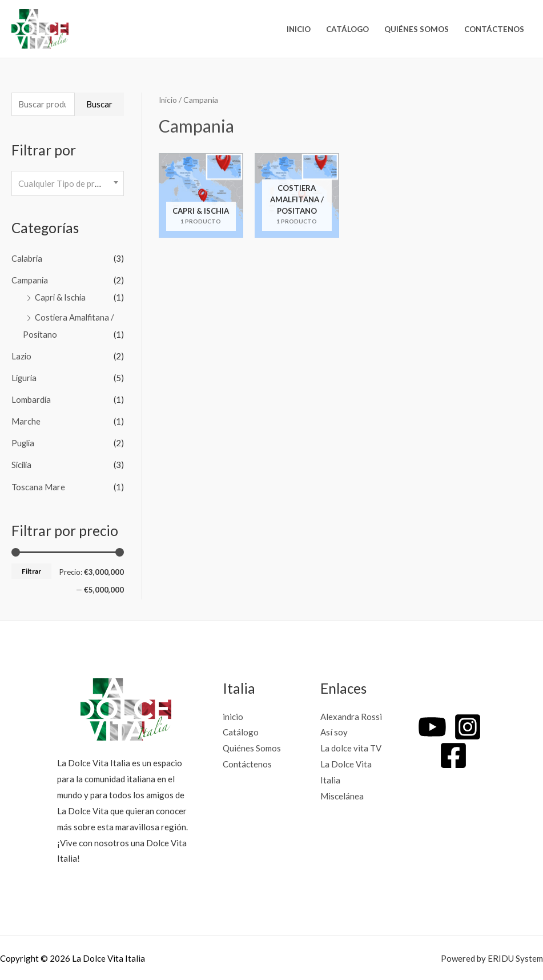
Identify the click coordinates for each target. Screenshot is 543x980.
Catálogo (347, 29)
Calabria (27, 259)
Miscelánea (342, 794)
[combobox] (68, 184)
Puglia (24, 442)
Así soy (334, 731)
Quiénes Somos (417, 29)
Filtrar (31, 569)
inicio (299, 29)
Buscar (99, 105)
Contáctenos (494, 29)
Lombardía (31, 399)
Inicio (168, 100)
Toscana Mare (38, 485)
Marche (26, 421)
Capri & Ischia (61, 298)
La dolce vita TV (351, 747)
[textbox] (67, 184)
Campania (30, 281)
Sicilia (23, 464)
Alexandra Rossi (351, 715)
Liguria (25, 378)
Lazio (22, 356)
